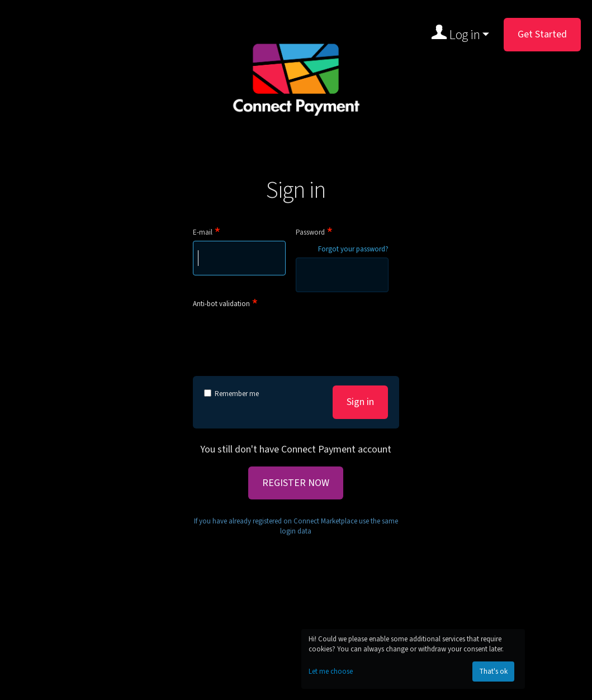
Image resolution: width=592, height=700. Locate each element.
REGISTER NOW (296, 483)
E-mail (203, 232)
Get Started (542, 34)
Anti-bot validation (221, 304)
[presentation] (278, 334)
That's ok (493, 672)
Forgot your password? (353, 249)
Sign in (360, 402)
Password (310, 232)
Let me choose (331, 672)
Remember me (231, 394)
